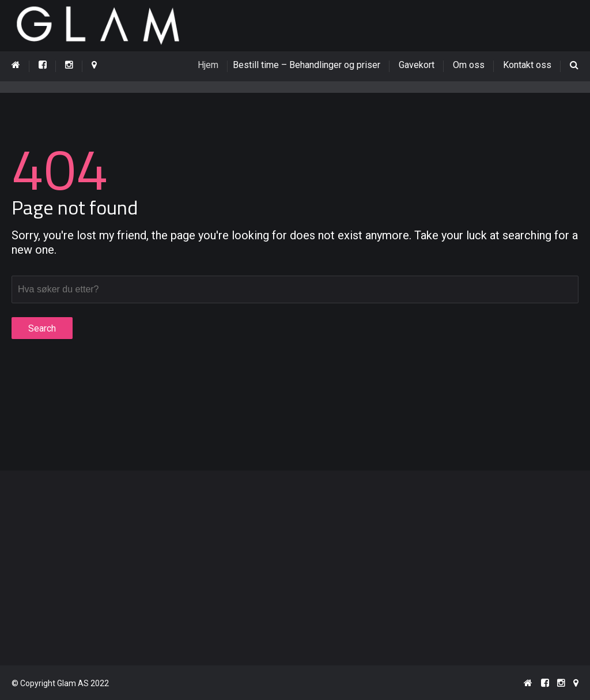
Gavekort (417, 65)
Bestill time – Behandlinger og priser (310, 65)
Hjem (215, 65)
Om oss (469, 65)
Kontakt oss (527, 65)
